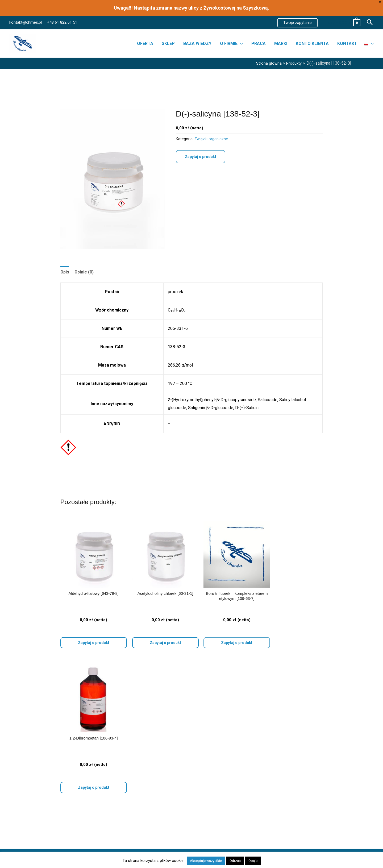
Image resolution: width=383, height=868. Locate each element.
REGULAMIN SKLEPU (301, 786)
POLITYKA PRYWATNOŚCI (306, 767)
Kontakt (205, 751)
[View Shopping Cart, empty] (342, 23)
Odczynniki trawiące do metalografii (65, 743)
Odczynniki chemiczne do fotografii (65, 782)
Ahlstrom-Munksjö (49, 814)
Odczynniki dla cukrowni (54, 767)
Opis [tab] (65, 272)
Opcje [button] (253, 861)
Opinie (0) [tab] (84, 272)
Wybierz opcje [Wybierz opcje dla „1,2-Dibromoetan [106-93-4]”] (292, 638)
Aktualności (209, 743)
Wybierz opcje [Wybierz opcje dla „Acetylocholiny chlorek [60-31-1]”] (158, 638)
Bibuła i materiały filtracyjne (57, 735)
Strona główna (211, 735)
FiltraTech (41, 822)
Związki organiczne (211, 139)
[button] (297, 23)
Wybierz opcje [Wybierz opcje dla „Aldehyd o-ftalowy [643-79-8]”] (91, 638)
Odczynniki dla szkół (51, 774)
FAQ (202, 767)
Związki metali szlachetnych (58, 806)
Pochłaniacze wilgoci (52, 751)
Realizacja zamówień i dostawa (227, 759)
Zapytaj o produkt (201, 157)
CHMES (39, 830)
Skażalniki (41, 759)
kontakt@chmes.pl (26, 22)
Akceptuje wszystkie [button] (206, 861)
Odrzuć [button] (235, 861)
